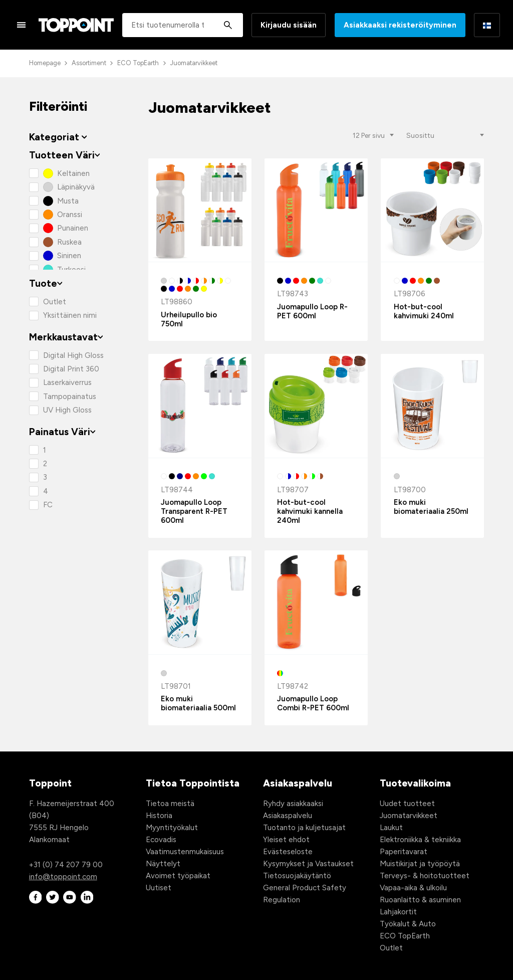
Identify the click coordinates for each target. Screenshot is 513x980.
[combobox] (183, 25)
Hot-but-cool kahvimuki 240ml (424, 311)
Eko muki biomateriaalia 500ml (198, 703)
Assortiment (89, 63)
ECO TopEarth (138, 63)
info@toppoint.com (63, 877)
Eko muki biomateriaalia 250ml (431, 507)
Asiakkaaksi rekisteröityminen (400, 25)
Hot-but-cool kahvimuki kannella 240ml (310, 511)
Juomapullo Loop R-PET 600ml (312, 311)
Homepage (45, 63)
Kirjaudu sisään (289, 25)
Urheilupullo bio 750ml (189, 319)
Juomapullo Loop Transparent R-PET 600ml (194, 511)
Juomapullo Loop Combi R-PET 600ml (313, 703)
